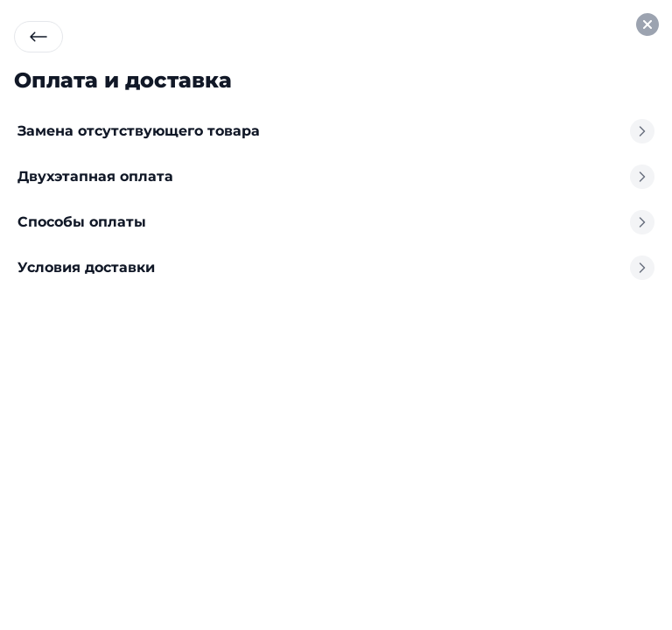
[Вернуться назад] (38, 37)
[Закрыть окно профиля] (647, 24)
